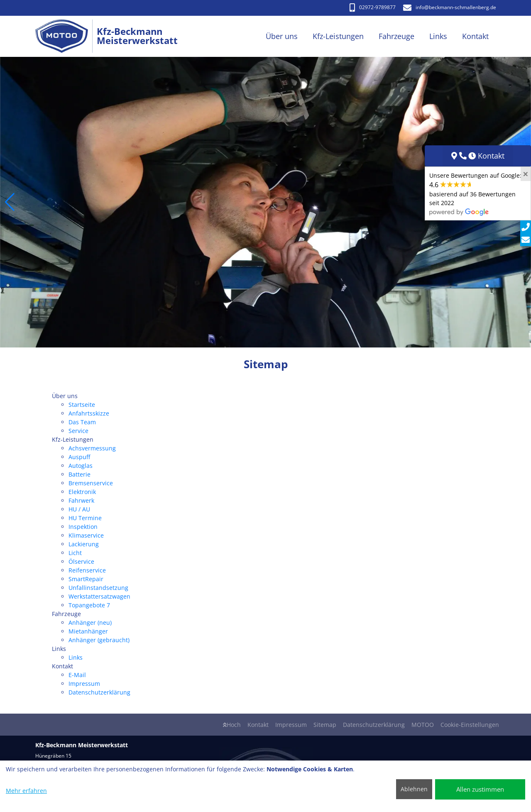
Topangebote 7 (89, 605)
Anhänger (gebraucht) (99, 640)
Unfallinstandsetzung (98, 588)
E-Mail (77, 675)
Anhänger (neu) (90, 622)
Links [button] (438, 36)
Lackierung (84, 544)
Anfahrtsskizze (89, 413)
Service (78, 431)
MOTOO (423, 725)
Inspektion (83, 527)
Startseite (82, 405)
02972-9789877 (373, 7)
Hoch (232, 725)
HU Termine (85, 518)
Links (76, 657)
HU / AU (79, 509)
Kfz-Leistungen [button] (338, 36)
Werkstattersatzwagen (99, 596)
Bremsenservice (91, 483)
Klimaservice (86, 535)
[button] (10, 202)
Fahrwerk (81, 500)
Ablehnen (414, 789)
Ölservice (81, 561)
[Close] (526, 174)
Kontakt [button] (475, 36)
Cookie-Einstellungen (470, 725)
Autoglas (81, 466)
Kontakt (258, 725)
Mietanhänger (88, 631)
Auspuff (79, 457)
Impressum (84, 684)
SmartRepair (86, 579)
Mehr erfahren (26, 791)
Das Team (82, 422)
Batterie (80, 474)
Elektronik (82, 492)
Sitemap (325, 725)
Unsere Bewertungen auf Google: (475, 193)
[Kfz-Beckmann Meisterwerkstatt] (66, 36)
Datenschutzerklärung (99, 692)
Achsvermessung (92, 448)
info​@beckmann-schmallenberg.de (450, 7)
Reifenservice (87, 570)
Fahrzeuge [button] (396, 36)
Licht (75, 553)
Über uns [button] (282, 36)
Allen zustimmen (480, 789)
